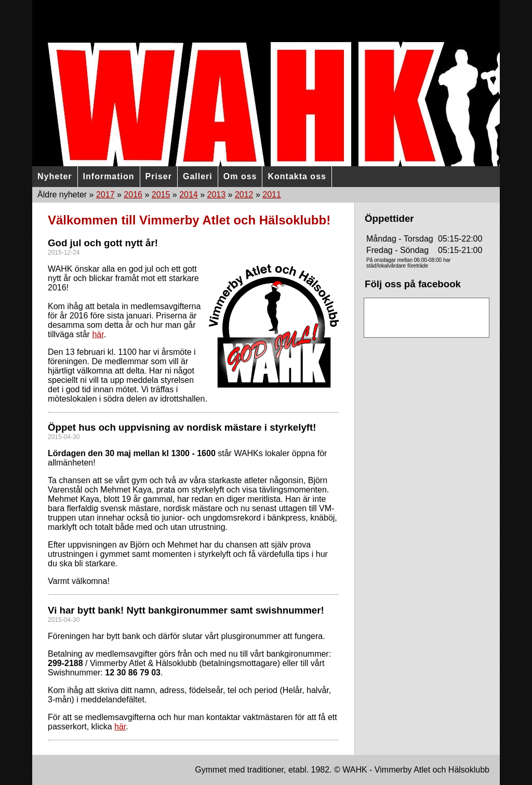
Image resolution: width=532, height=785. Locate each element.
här (98, 334)
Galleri (198, 176)
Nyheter (55, 176)
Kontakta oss (297, 176)
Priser (159, 176)
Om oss (240, 176)
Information (109, 176)
